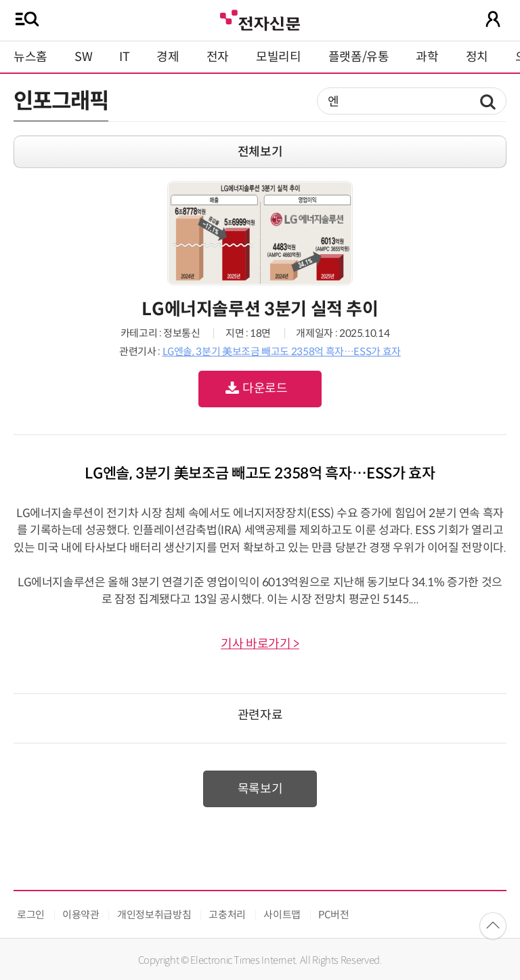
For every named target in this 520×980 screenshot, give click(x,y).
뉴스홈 (30, 57)
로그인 (31, 915)
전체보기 (260, 152)
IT (124, 57)
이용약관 (81, 915)
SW (83, 57)
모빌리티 (279, 57)
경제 (168, 57)
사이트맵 (282, 915)
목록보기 (260, 789)
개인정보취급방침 (154, 915)
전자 (218, 57)
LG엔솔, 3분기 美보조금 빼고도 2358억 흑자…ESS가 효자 (282, 351)
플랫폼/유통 (359, 57)
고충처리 (227, 915)
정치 (477, 57)
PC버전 (334, 915)
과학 (427, 57)
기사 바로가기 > (260, 644)
